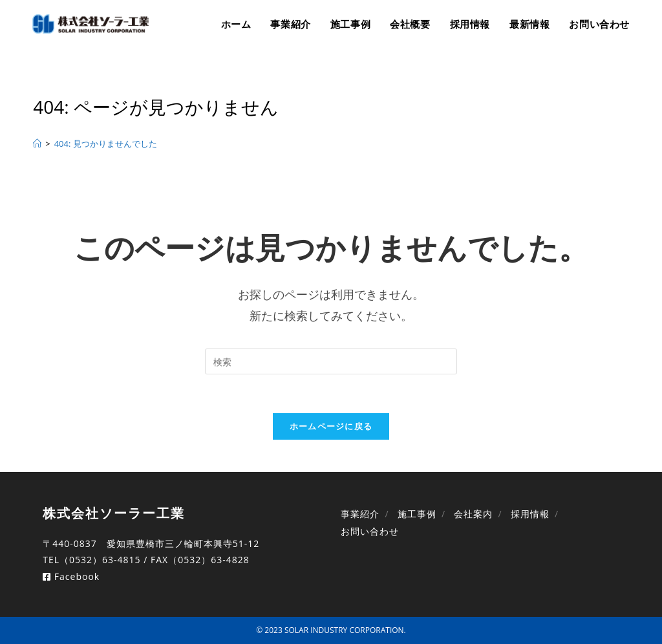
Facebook (71, 576)
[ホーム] (37, 144)
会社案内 (473, 514)
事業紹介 (360, 514)
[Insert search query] (331, 361)
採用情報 (530, 514)
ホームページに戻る (331, 426)
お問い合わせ (370, 531)
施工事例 (417, 514)
